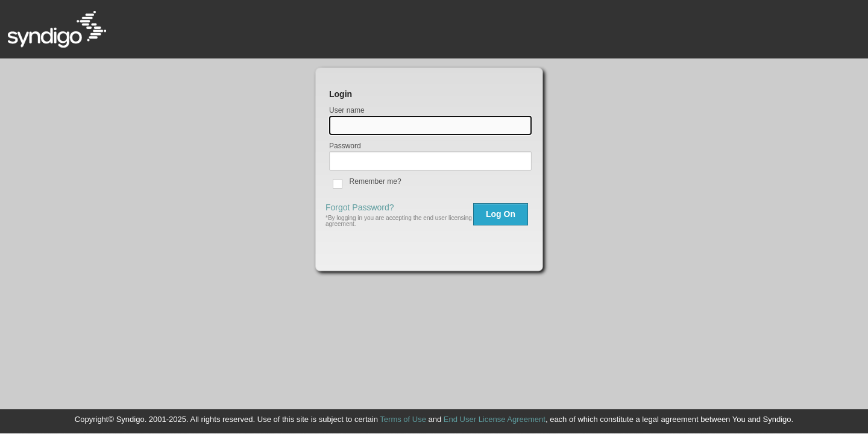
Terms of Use (403, 419)
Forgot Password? (360, 207)
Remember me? (376, 181)
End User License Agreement (495, 419)
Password (345, 146)
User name (347, 110)
